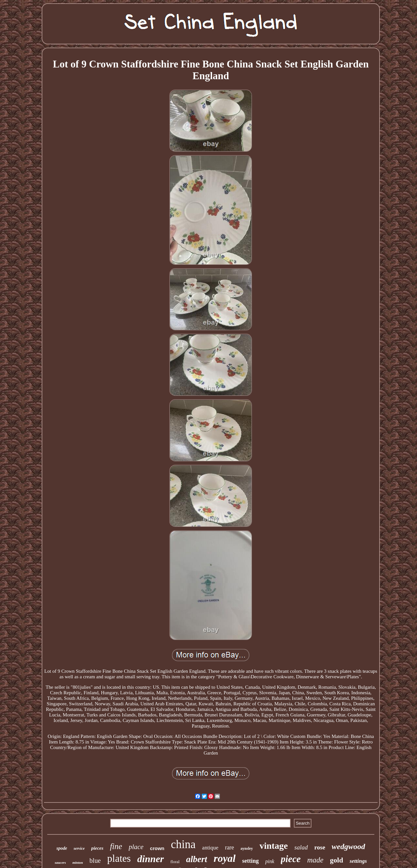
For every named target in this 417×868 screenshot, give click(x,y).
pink (270, 861)
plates (119, 858)
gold (337, 860)
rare (229, 847)
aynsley (247, 848)
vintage (273, 846)
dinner (151, 859)
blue (95, 861)
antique (210, 848)
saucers (60, 862)
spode (62, 848)
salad (301, 847)
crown (157, 848)
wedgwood (348, 846)
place (136, 847)
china (183, 844)
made (315, 860)
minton (78, 862)
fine (116, 846)
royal (225, 858)
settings (358, 861)
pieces (97, 848)
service (79, 848)
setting (250, 861)
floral (175, 862)
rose (320, 847)
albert (197, 859)
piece (291, 859)
